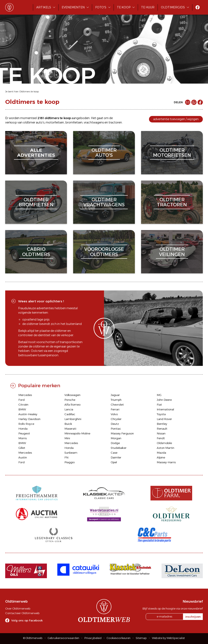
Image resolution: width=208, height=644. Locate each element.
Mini (67, 438)
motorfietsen (55, 122)
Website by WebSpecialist (168, 638)
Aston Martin (165, 448)
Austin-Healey (28, 414)
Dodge (115, 443)
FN (66, 457)
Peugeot (24, 433)
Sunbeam (71, 453)
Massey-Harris (166, 462)
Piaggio (70, 462)
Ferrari (115, 409)
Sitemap (141, 638)
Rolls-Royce (26, 424)
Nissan (161, 433)
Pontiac (116, 429)
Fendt (161, 438)
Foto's (101, 7)
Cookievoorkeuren (119, 638)
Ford (21, 400)
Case (114, 453)
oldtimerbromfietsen (36, 202)
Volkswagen (72, 395)
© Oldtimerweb (33, 638)
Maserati (70, 429)
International (165, 409)
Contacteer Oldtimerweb (22, 613)
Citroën (23, 405)
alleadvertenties (36, 153)
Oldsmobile (164, 443)
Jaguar (115, 395)
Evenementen (73, 7)
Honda (23, 429)
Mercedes (25, 395)
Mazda (161, 453)
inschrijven (193, 617)
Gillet (22, 448)
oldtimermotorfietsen (172, 153)
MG (159, 395)
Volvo (114, 414)
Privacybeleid (93, 638)
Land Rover (164, 419)
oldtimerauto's (104, 153)
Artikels (44, 7)
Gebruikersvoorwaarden (63, 638)
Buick (68, 424)
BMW (22, 409)
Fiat (159, 405)
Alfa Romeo (72, 405)
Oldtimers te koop (29, 92)
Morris (23, 438)
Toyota (161, 414)
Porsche (70, 400)
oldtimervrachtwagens (104, 202)
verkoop (11, 122)
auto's (40, 122)
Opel (114, 462)
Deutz (115, 424)
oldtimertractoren (172, 202)
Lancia (69, 409)
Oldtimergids (173, 7)
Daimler (116, 457)
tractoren (115, 122)
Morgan (116, 438)
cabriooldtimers (36, 252)
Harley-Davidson (29, 419)
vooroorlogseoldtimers (104, 252)
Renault (162, 429)
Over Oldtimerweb (18, 608)
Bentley (162, 424)
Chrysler (116, 419)
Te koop (124, 7)
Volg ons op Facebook (27, 620)
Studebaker (119, 448)
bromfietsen (74, 122)
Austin (23, 457)
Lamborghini (73, 419)
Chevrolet (117, 405)
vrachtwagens (94, 122)
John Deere (164, 400)
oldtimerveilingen (172, 252)
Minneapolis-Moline (77, 433)
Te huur (148, 7)
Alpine (161, 457)
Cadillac (70, 414)
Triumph (116, 400)
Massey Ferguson (122, 433)
